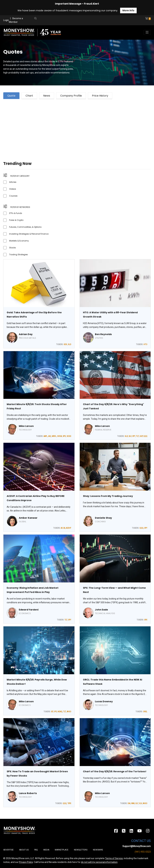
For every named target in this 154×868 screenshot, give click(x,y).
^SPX (69, 803)
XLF (137, 803)
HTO (145, 344)
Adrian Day (26, 334)
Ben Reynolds (103, 334)
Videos (13, 189)
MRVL (54, 436)
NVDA (60, 436)
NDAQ (60, 712)
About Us (24, 850)
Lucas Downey (104, 701)
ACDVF (69, 528)
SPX (64, 436)
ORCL (145, 712)
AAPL (45, 436)
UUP (141, 436)
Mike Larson (26, 426)
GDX (65, 344)
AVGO (69, 712)
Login (6, 20)
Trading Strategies (18, 254)
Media (46, 850)
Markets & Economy (19, 241)
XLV (141, 803)
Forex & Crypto (16, 220)
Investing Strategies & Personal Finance (29, 234)
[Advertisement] (77, 126)
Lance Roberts (28, 793)
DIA (129, 803)
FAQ (36, 850)
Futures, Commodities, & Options (25, 227)
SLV (130, 436)
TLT (137, 436)
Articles (13, 182)
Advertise (8, 850)
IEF (52, 712)
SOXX (69, 436)
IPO (55, 712)
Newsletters (81, 850)
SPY (134, 436)
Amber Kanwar (28, 518)
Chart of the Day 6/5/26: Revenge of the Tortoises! (115, 771)
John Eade (101, 610)
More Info (128, 10)
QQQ (145, 436)
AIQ (50, 436)
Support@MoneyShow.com (137, 846)
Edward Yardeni (29, 610)
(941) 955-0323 (143, 852)
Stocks (13, 248)
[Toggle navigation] (147, 32)
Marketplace (62, 850)
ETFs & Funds (16, 213)
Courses (13, 196)
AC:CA (63, 528)
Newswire (98, 850)
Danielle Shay (103, 518)
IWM (133, 803)
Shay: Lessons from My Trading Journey (108, 496)
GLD (70, 344)
